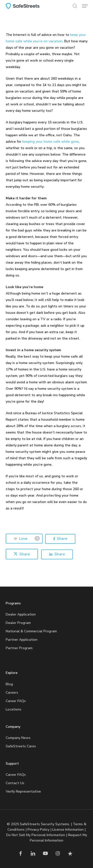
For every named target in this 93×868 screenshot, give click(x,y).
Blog (9, 684)
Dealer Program (18, 623)
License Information (68, 830)
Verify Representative (23, 791)
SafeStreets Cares (21, 746)
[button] (85, 6)
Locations (14, 709)
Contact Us (15, 783)
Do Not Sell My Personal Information (36, 835)
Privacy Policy (38, 830)
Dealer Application (21, 614)
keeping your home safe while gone (51, 142)
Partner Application (22, 640)
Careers (12, 693)
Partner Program (19, 648)
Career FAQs (16, 701)
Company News (18, 738)
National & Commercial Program (31, 631)
